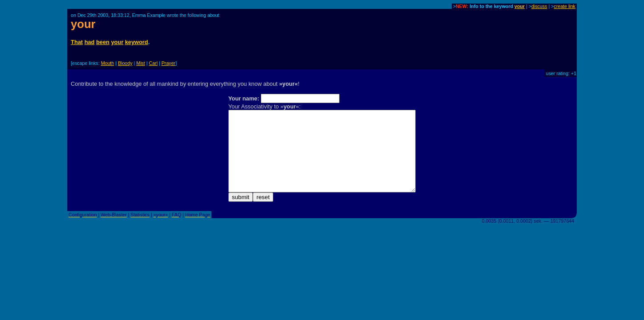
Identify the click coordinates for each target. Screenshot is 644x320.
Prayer (168, 63)
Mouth (108, 63)
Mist (141, 63)
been (103, 42)
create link (565, 6)
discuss (539, 6)
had (90, 42)
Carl (154, 63)
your (520, 6)
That (77, 42)
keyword (137, 42)
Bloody (125, 63)
